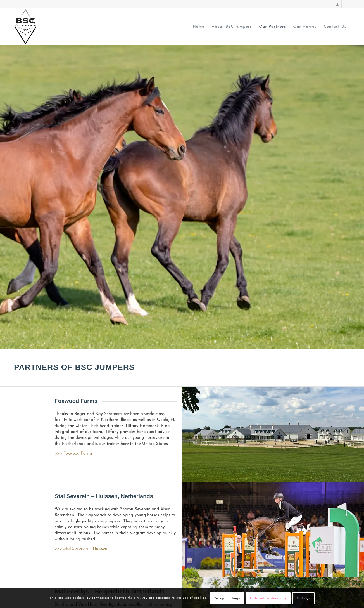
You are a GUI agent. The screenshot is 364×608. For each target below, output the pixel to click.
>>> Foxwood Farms (73, 454)
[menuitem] (199, 27)
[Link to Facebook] (346, 4)
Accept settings (227, 598)
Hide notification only (268, 598)
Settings (303, 598)
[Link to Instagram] (337, 4)
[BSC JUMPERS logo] (26, 27)
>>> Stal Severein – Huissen (81, 549)
